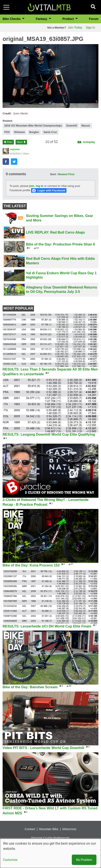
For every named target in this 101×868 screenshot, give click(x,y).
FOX (7, 132)
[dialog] (50, 853)
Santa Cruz (50, 132)
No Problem (84, 860)
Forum (94, 19)
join (32, 186)
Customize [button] (10, 860)
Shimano (20, 132)
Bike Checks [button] (12, 19)
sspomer (15, 149)
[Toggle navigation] (6, 7)
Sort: (53, 174)
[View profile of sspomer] (6, 151)
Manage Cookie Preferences (50, 838)
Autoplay (89, 142)
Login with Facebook (51, 190)
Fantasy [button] (42, 19)
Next (20, 142)
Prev (10, 142)
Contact (30, 829)
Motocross (69, 829)
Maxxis (86, 126)
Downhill (72, 126)
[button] (50, 76)
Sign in (90, 27)
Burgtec (34, 132)
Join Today (75, 27)
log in (39, 186)
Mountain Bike (49, 829)
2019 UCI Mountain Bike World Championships (33, 126)
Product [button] (68, 19)
